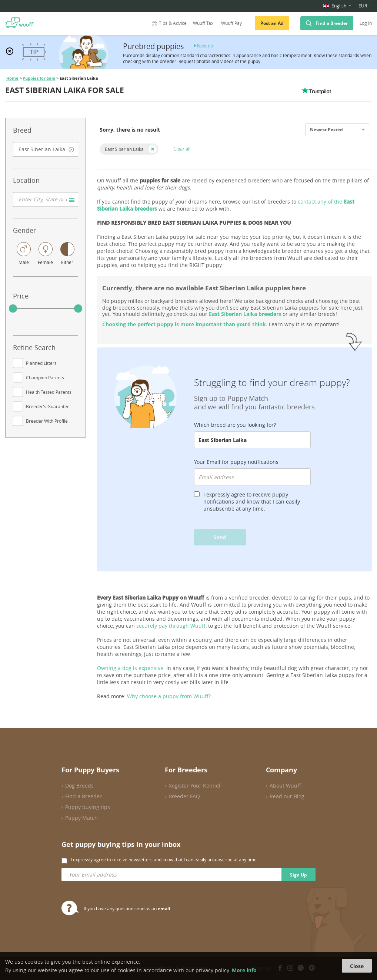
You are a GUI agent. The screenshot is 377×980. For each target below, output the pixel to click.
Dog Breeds (79, 786)
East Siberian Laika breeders (245, 314)
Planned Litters (41, 363)
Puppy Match (81, 818)
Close (357, 966)
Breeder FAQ (184, 796)
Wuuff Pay (231, 23)
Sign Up (298, 875)
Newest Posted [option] (326, 130)
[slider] (13, 308)
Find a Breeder (332, 23)
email (164, 909)
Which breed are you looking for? (235, 425)
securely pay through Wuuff (171, 626)
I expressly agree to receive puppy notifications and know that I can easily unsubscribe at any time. (252, 501)
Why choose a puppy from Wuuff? (169, 696)
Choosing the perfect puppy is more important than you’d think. (185, 324)
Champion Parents (45, 377)
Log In (366, 23)
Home (12, 78)
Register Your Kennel (194, 786)
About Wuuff (285, 786)
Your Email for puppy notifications (236, 462)
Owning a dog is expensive (130, 668)
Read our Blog (287, 796)
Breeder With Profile (47, 421)
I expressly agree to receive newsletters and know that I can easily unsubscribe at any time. (164, 859)
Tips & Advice (169, 23)
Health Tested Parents (49, 392)
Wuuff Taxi (204, 23)
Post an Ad (272, 23)
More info (244, 970)
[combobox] (46, 149)
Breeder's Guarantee (48, 406)
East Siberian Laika (124, 149)
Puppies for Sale (39, 78)
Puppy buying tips (88, 807)
